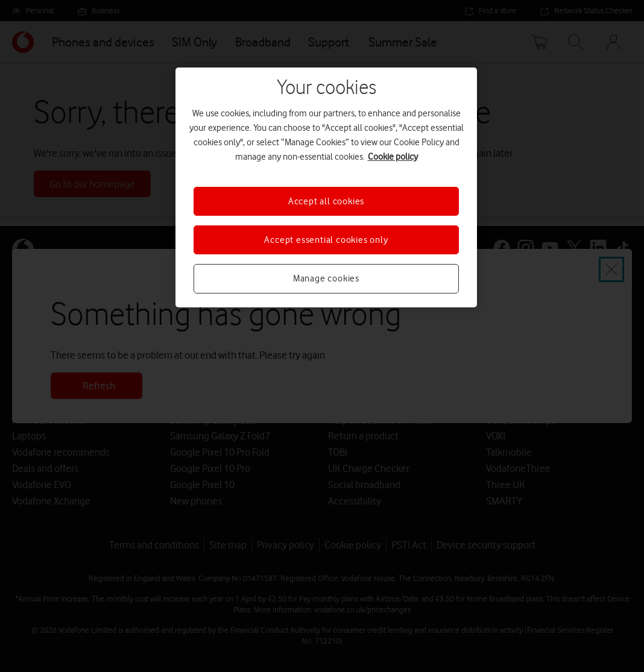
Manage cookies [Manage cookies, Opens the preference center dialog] (326, 278)
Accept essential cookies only (326, 240)
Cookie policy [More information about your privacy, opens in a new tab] (393, 157)
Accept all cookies (326, 201)
